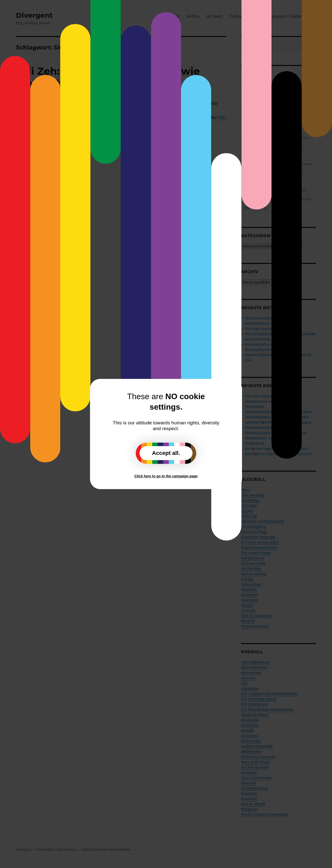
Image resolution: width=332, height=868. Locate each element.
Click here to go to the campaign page (166, 476)
